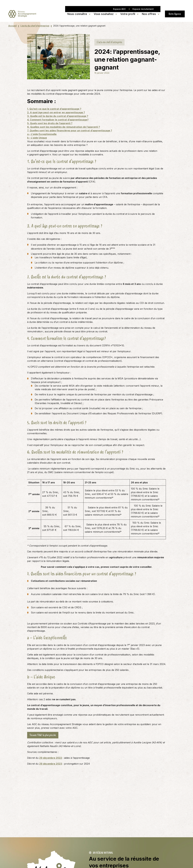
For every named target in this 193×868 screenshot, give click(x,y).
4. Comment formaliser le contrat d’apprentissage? (58, 120)
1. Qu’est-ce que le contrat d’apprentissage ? (54, 109)
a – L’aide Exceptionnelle (42, 134)
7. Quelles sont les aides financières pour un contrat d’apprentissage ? (70, 131)
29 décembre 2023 (51, 764)
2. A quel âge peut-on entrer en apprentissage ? (56, 112)
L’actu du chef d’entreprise (35, 26)
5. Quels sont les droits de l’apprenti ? (50, 123)
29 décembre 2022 (51, 758)
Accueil (12, 26)
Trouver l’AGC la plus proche (43, 735)
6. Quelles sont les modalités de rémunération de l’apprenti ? (64, 127)
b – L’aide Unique (37, 138)
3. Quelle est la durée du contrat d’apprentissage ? (58, 116)
